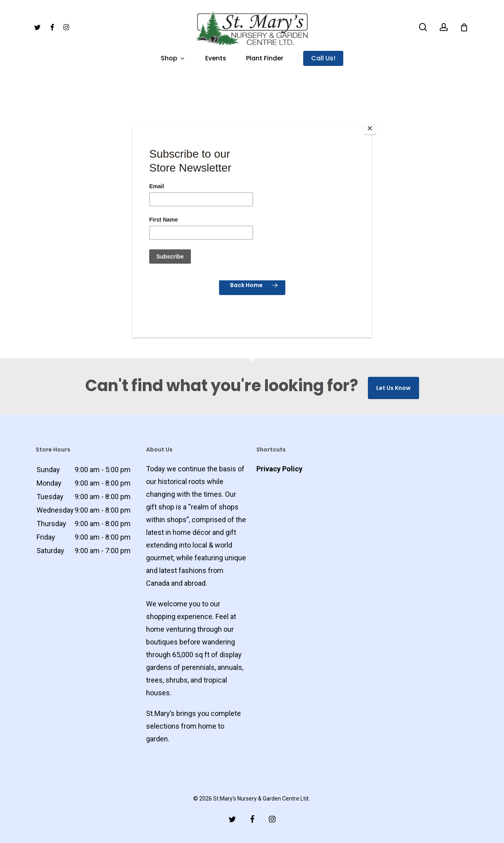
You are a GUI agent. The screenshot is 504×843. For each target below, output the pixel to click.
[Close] (370, 128)
